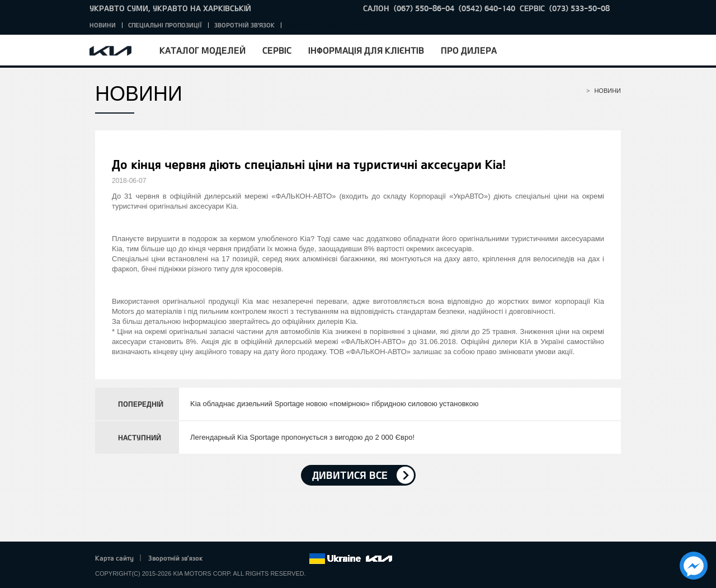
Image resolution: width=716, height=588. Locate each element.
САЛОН (376, 8)
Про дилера (469, 50)
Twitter (238, 559)
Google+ (254, 559)
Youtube (270, 559)
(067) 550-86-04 (424, 8)
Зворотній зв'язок (244, 25)
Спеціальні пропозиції (165, 25)
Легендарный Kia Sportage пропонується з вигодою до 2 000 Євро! (302, 437)
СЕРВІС (532, 8)
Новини (103, 25)
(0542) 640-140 (487, 8)
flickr (300, 559)
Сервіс (277, 50)
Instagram (285, 559)
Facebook (223, 559)
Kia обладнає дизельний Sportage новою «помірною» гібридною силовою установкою (334, 404)
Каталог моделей (202, 50)
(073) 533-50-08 (580, 8)
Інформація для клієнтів (366, 50)
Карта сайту (114, 558)
